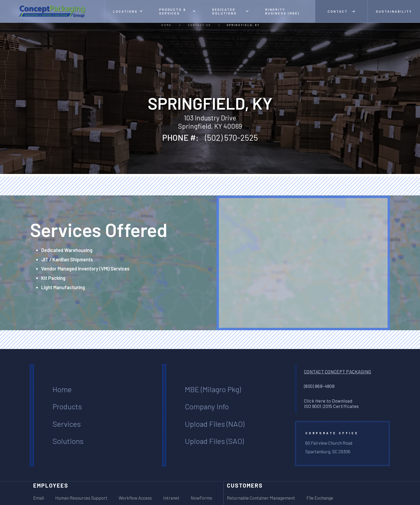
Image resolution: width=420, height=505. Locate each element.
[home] (52, 11)
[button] (128, 11)
